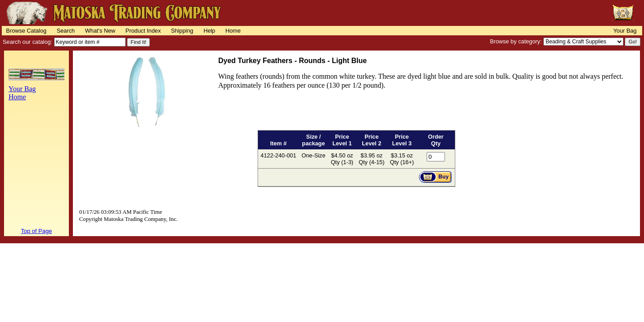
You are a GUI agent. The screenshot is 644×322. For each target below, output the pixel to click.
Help (209, 31)
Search (66, 31)
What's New (100, 31)
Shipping (182, 31)
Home (233, 31)
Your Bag (625, 31)
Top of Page (36, 231)
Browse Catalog (26, 31)
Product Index (143, 31)
